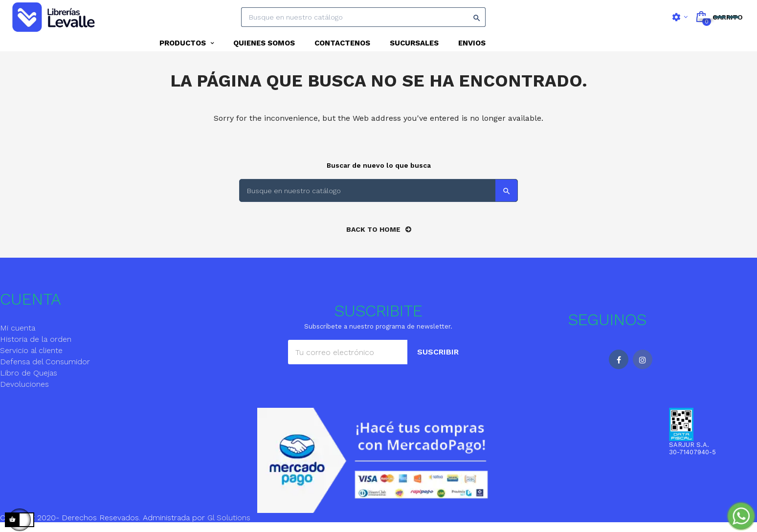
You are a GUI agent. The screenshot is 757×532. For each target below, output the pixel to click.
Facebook (619, 369)
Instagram (643, 369)
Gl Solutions (229, 526)
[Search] (363, 17)
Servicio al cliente (31, 360)
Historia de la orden (36, 348)
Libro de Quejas (29, 382)
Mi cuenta (18, 337)
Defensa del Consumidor (45, 371)
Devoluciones (24, 393)
